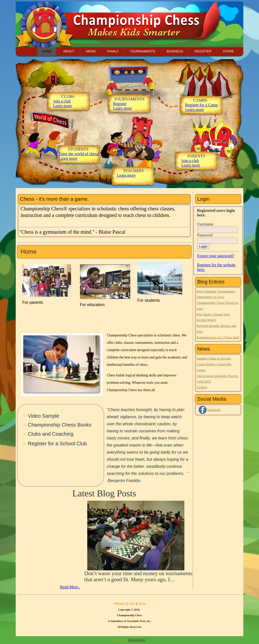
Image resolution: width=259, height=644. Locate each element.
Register (203, 51)
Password (205, 235)
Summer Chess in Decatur (214, 358)
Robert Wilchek (137, 640)
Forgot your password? (216, 256)
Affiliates (120, 604)
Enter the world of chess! (79, 154)
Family (113, 51)
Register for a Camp (201, 105)
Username (205, 224)
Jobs (132, 604)
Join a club (62, 101)
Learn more (68, 158)
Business (175, 51)
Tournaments (142, 51)
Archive (202, 387)
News (91, 51)
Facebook (214, 410)
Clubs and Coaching (51, 434)
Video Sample (44, 416)
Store (228, 51)
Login (203, 246)
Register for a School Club (57, 444)
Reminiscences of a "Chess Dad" (218, 337)
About (69, 51)
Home (47, 51)
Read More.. (70, 587)
